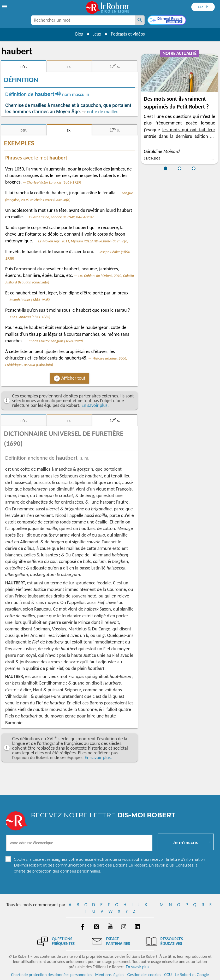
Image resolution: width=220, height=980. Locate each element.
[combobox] (83, 20)
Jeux (97, 34)
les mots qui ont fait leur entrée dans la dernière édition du (180, 136)
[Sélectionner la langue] (203, 7)
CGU (168, 975)
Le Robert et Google (192, 975)
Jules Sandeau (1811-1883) (30, 317)
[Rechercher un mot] (140, 20)
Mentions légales (110, 975)
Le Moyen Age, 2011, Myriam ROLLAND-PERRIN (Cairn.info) (83, 241)
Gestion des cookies (144, 975)
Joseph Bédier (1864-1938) (29, 300)
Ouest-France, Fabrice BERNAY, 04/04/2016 (62, 217)
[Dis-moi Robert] (167, 21)
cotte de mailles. (103, 112)
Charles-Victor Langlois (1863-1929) (54, 182)
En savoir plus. (95, 405)
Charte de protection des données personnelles (52, 975)
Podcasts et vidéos (128, 34)
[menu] (5, 7)
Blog (78, 34)
